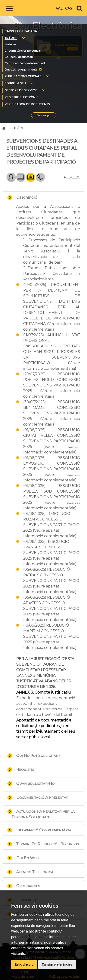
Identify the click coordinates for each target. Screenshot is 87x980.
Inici (36, 8)
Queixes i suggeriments (21, 69)
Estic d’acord (24, 964)
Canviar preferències (57, 964)
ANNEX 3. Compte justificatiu (43, 692)
